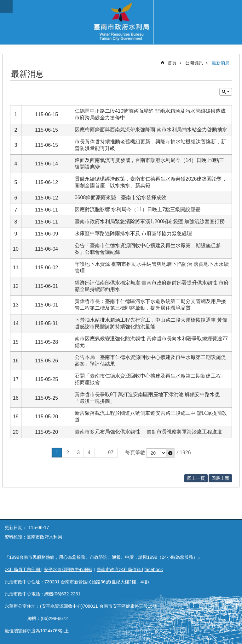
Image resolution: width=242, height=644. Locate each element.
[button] (170, 453)
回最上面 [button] (220, 478)
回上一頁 (196, 478)
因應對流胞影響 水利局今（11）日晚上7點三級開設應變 (138, 209)
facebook (154, 569)
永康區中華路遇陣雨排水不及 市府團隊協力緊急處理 (133, 233)
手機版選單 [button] (6, 6)
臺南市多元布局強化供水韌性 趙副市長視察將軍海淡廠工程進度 (148, 432)
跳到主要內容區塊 (3, 3)
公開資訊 (194, 63)
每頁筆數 (135, 453)
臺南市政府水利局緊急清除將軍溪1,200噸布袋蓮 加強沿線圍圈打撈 (150, 221)
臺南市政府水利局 (121, 22)
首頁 (172, 63)
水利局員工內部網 (23, 569)
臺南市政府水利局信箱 (119, 569)
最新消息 (221, 63)
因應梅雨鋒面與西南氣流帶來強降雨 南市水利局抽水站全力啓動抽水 (151, 130)
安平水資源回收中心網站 (68, 569)
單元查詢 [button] (226, 92)
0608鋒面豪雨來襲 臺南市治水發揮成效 (121, 197)
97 (111, 453)
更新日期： (16, 528)
